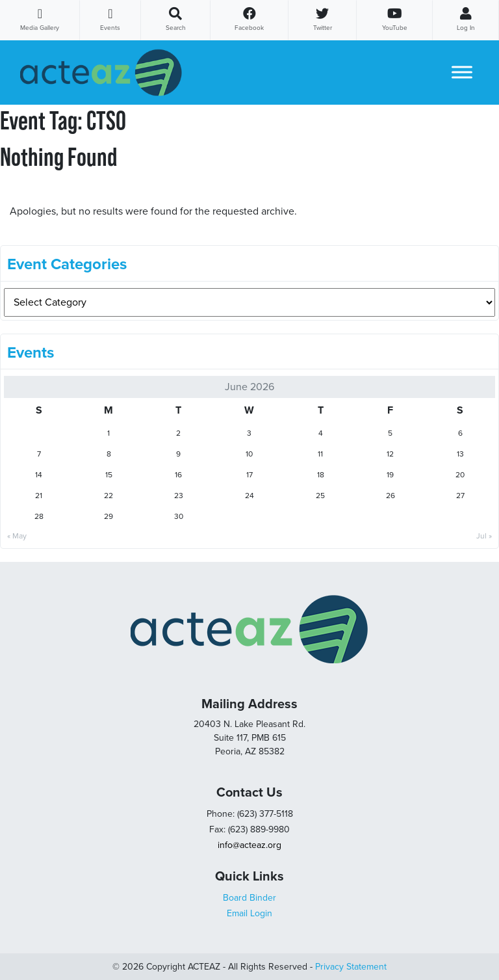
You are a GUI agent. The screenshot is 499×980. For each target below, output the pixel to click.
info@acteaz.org (249, 845)
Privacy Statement (351, 967)
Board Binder (249, 898)
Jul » (484, 536)
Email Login (249, 913)
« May (17, 536)
